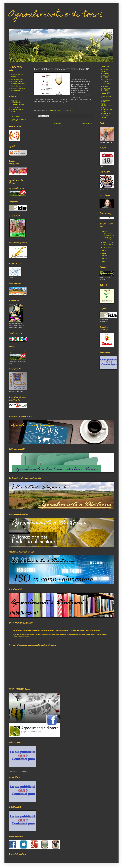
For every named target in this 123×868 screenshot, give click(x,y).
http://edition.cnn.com (17, 75)
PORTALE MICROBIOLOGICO (107, 105)
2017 (103, 251)
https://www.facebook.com (18, 88)
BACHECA (104, 86)
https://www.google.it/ (17, 91)
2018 (103, 231)
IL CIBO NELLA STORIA (106, 117)
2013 (103, 261)
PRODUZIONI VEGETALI (105, 93)
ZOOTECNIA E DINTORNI (106, 89)
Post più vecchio (87, 123)
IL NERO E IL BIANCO (17, 105)
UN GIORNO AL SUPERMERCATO (16, 102)
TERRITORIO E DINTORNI (106, 76)
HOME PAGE (105, 67)
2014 (103, 259)
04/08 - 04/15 (107, 247)
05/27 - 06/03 (107, 233)
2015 (103, 256)
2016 (103, 253)
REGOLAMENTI (15, 107)
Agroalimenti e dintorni (56, 15)
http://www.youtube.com (18, 84)
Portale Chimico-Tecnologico (106, 97)
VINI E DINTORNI (107, 79)
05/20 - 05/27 (107, 242)
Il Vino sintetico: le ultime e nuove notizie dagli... (108, 237)
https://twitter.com (16, 86)
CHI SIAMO (105, 69)
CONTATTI (104, 82)
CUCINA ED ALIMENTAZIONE (107, 109)
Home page (58, 123)
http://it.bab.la (15, 77)
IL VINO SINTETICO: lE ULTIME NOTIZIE (61, 110)
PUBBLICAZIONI (106, 84)
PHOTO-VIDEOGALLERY (106, 113)
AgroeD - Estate (15, 117)
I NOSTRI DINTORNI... (105, 72)
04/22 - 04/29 (107, 245)
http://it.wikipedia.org (17, 79)
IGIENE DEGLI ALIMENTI (106, 101)
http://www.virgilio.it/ (16, 81)
